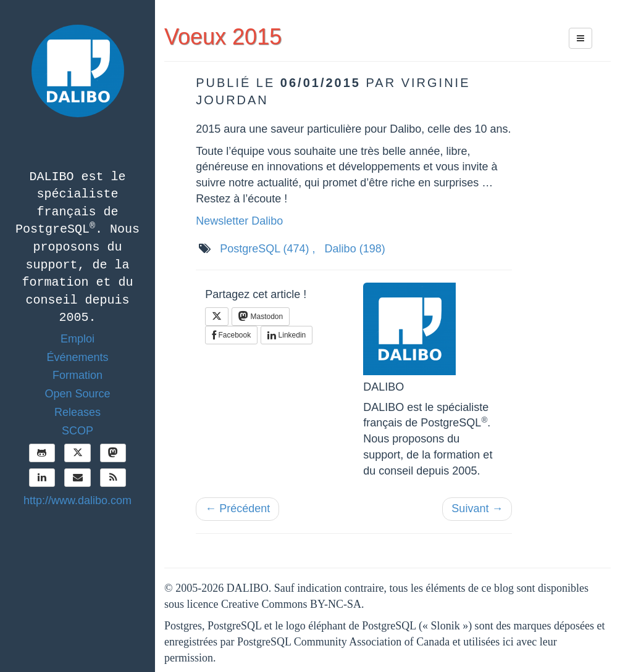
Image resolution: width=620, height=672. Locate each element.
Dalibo (355, 249)
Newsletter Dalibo (239, 221)
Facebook (231, 335)
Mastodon (261, 316)
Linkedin (287, 335)
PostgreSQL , (267, 249)
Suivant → (477, 508)
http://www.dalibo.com (77, 500)
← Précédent (237, 508)
